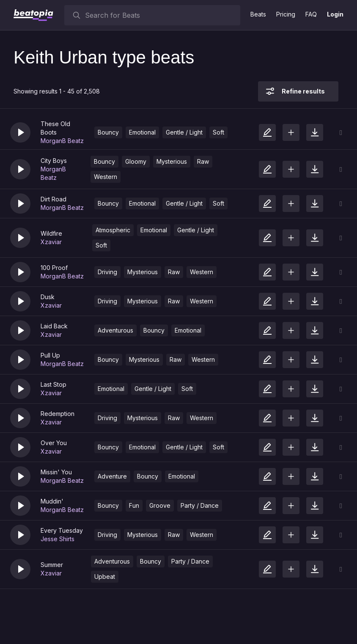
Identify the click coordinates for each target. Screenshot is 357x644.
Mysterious (172, 161)
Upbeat (105, 577)
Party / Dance (200, 505)
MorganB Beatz (62, 141)
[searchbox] (161, 15)
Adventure (112, 476)
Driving (107, 272)
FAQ (311, 14)
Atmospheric (113, 230)
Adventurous (115, 330)
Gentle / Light (184, 132)
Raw (203, 161)
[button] (20, 132)
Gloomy (136, 161)
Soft (218, 132)
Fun (134, 505)
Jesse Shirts (58, 539)
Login (335, 14)
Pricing (286, 14)
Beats (258, 14)
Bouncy (108, 132)
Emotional (142, 132)
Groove (160, 505)
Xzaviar (51, 242)
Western (106, 177)
